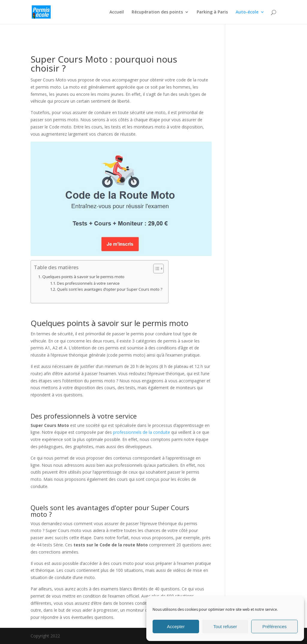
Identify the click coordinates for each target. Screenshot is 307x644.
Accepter (176, 626)
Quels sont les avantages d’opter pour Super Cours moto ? (110, 289)
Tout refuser (225, 626)
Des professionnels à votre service (88, 283)
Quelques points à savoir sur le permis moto (83, 277)
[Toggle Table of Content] (155, 269)
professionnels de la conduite (142, 432)
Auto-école (247, 12)
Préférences (274, 626)
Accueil (117, 12)
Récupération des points (157, 12)
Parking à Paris (212, 12)
